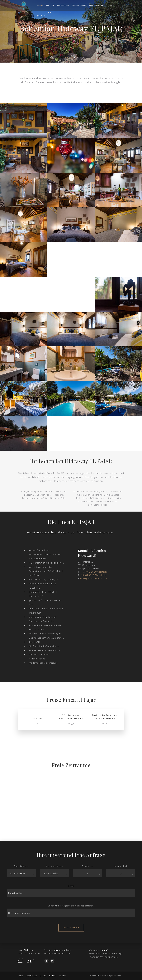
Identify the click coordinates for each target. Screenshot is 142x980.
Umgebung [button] (63, 5)
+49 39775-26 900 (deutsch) (94, 572)
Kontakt (53, 976)
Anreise (62, 976)
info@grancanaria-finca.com (94, 578)
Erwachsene (88, 867)
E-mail (71, 886)
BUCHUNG (114, 5)
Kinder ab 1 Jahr (121, 867)
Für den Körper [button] (98, 5)
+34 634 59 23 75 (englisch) (93, 575)
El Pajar (43, 976)
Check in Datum (21, 867)
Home (40, 5)
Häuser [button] (50, 5)
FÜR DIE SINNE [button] (79, 5)
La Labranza (31, 976)
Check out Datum (55, 867)
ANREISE (41, 16)
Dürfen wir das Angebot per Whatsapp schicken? (71, 906)
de (50, 12)
